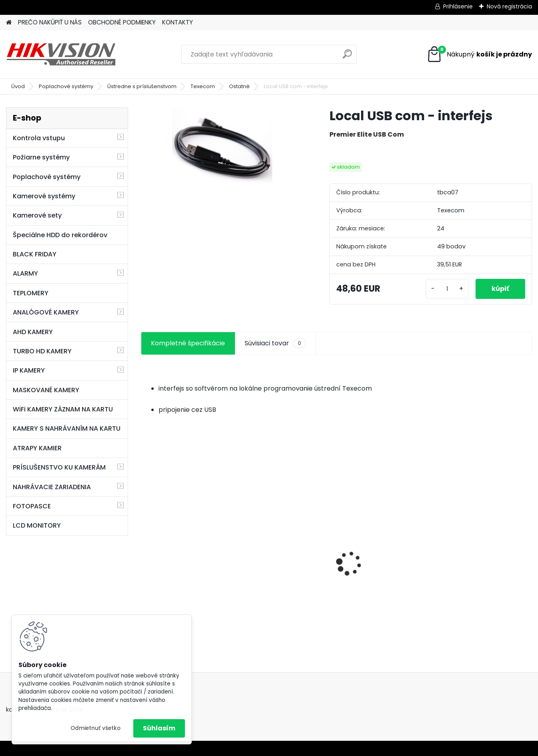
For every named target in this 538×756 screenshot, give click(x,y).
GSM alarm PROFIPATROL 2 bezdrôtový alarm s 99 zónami (287, 573)
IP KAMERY (29, 370)
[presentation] (145, 549)
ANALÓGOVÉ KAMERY (46, 312)
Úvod (18, 86)
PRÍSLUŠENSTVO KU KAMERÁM (59, 467)
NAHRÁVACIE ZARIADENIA (52, 487)
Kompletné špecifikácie (188, 343)
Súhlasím (159, 728)
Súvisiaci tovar (275, 343)
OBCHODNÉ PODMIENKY (122, 22)
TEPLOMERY (31, 293)
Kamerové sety (37, 215)
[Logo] (61, 54)
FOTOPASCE (32, 506)
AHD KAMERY (33, 332)
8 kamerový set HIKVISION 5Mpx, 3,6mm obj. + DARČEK (187, 553)
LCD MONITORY (37, 525)
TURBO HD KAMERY (42, 351)
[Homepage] (9, 23)
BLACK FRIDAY (35, 254)
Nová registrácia (509, 6)
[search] (347, 57)
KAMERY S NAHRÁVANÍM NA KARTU (67, 428)
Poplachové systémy (66, 86)
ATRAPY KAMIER (37, 448)
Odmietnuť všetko (95, 728)
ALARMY (25, 273)
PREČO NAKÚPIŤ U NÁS (50, 22)
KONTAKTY (178, 22)
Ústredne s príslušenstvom (142, 86)
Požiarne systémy (41, 157)
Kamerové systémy (44, 196)
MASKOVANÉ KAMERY (46, 390)
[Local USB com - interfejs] (222, 147)
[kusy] (447, 289)
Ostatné (239, 86)
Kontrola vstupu (39, 138)
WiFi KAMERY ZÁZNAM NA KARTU (63, 409)
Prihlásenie (458, 6)
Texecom (203, 86)
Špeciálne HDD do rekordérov (60, 235)
